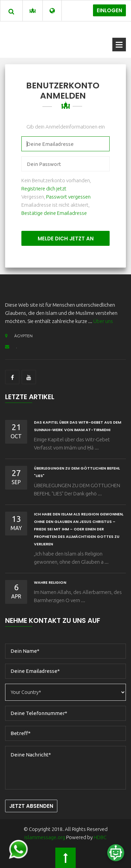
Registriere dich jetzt (44, 189)
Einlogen (109, 10)
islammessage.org (45, 837)
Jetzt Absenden (31, 806)
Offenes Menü (119, 45)
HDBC (100, 837)
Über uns (103, 321)
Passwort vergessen (68, 197)
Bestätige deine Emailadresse (54, 213)
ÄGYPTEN (19, 336)
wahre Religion (50, 582)
